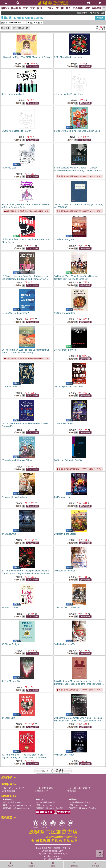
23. (17, 460)
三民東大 (49, 8)
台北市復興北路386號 (12, 802)
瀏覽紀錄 (74, 865)
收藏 (53, 865)
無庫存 (18, 66)
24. (69, 460)
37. (8, 718)
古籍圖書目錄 (9, 791)
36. (79, 684)
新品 (16, 8)
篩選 (100, 18)
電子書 (60, 8)
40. (64, 755)
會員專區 (95, 865)
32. (67, 608)
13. (25, 279)
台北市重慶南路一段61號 (80, 802)
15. (15, 313)
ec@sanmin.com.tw (21, 808)
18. (65, 350)
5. (16, 131)
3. (13, 94)
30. (65, 571)
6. (77, 131)
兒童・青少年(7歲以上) (79, 788)
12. (65, 239)
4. (69, 94)
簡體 (39, 8)
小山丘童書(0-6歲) (44, 788)
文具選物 (78, 8)
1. (26, 57)
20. (69, 387)
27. (9, 534)
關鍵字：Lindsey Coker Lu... (14, 23)
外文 (32, 8)
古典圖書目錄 (41, 791)
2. (68, 57)
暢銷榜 (5, 8)
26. (63, 497)
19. (11, 387)
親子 (68, 8)
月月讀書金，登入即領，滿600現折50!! (96, 13)
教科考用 (97, 8)
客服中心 (32, 865)
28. (65, 534)
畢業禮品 (72, 791)
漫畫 (87, 8)
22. (63, 423)
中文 (25, 8)
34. (65, 644)
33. (10, 644)
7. (9, 168)
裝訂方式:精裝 (35, 23)
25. (14, 497)
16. (65, 313)
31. (10, 608)
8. (79, 170)
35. (11, 681)
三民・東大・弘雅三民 (13, 788)
